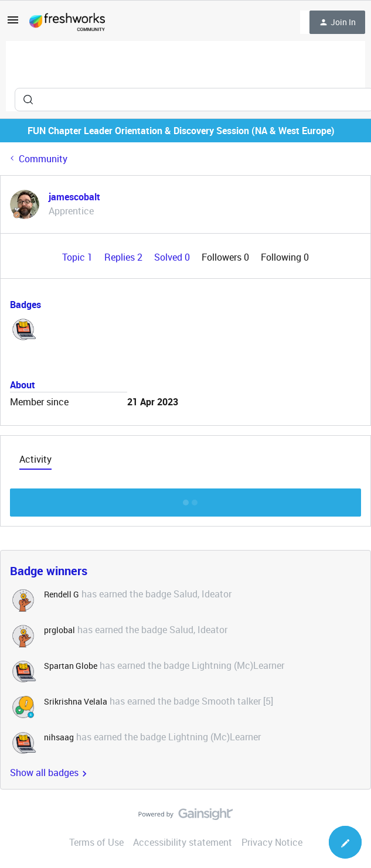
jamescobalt (74, 197)
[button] (13, 23)
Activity (35, 459)
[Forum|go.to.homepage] (67, 22)
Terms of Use (96, 842)
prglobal (59, 630)
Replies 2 (125, 257)
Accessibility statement (183, 842)
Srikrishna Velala (76, 701)
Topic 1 (79, 257)
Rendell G (62, 594)
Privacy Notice (272, 842)
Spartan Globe (71, 666)
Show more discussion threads (185, 499)
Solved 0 (173, 257)
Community (43, 159)
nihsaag (59, 737)
